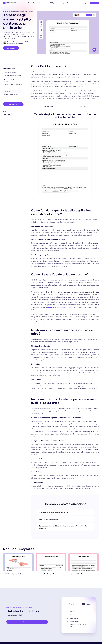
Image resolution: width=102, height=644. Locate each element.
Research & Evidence (9, 89)
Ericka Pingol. (19, 43)
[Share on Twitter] (13, 114)
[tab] (48, 107)
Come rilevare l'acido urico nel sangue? (11, 81)
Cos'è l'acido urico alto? (10, 73)
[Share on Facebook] (9, 115)
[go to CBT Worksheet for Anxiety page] (18, 562)
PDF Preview (7, 92)
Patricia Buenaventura (15, 42)
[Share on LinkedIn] (5, 115)
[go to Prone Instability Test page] (84, 562)
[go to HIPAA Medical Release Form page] (51, 562)
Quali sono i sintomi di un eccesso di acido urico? (13, 85)
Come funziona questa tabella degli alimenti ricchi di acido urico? (13, 76)
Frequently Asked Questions (11, 94)
